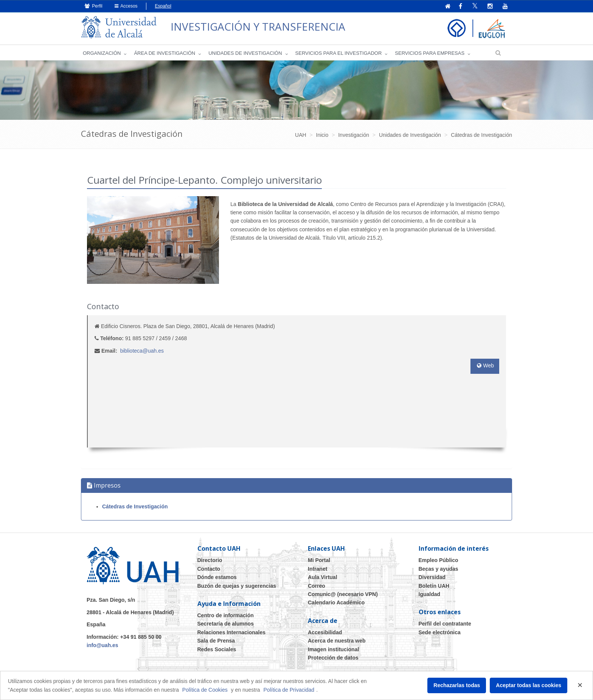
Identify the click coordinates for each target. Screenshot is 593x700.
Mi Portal (319, 560)
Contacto (209, 569)
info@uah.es (102, 645)
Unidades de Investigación (245, 53)
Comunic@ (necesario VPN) (343, 594)
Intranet (317, 569)
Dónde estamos (217, 577)
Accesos (126, 6)
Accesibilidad (325, 632)
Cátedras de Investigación (135, 506)
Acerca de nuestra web (337, 641)
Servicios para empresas (430, 53)
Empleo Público (439, 560)
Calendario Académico (336, 602)
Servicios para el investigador (339, 53)
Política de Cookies (205, 690)
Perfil (94, 6)
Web (485, 365)
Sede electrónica (440, 632)
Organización (102, 53)
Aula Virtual (323, 577)
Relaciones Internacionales (232, 632)
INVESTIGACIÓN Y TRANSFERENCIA (258, 26)
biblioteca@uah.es (142, 351)
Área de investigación (165, 53)
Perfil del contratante (445, 624)
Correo (317, 586)
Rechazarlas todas (457, 685)
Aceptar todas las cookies (529, 685)
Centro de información (226, 615)
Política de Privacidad (289, 690)
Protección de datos (333, 658)
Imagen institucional (333, 649)
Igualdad (430, 594)
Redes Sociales (217, 649)
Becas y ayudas (439, 569)
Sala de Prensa (216, 641)
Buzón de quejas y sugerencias (237, 586)
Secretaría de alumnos (226, 624)
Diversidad (432, 577)
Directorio (210, 560)
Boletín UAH (434, 586)
